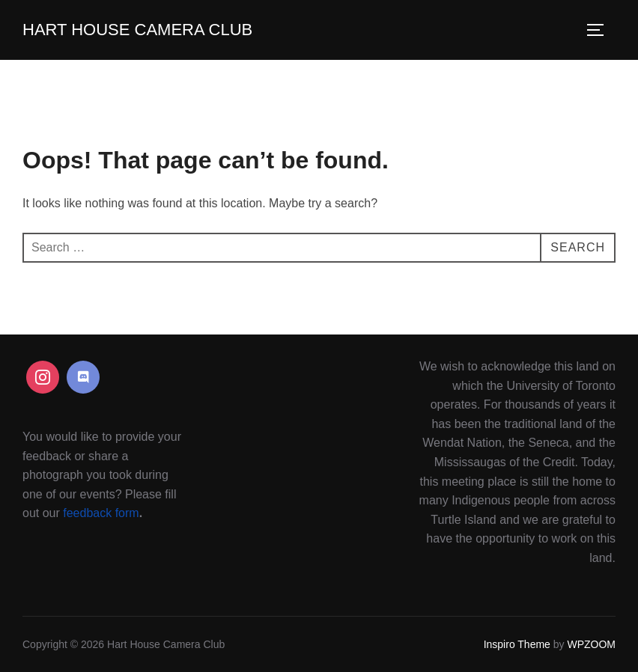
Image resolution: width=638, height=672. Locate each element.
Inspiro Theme (517, 644)
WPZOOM (591, 644)
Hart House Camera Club (137, 30)
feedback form (101, 513)
